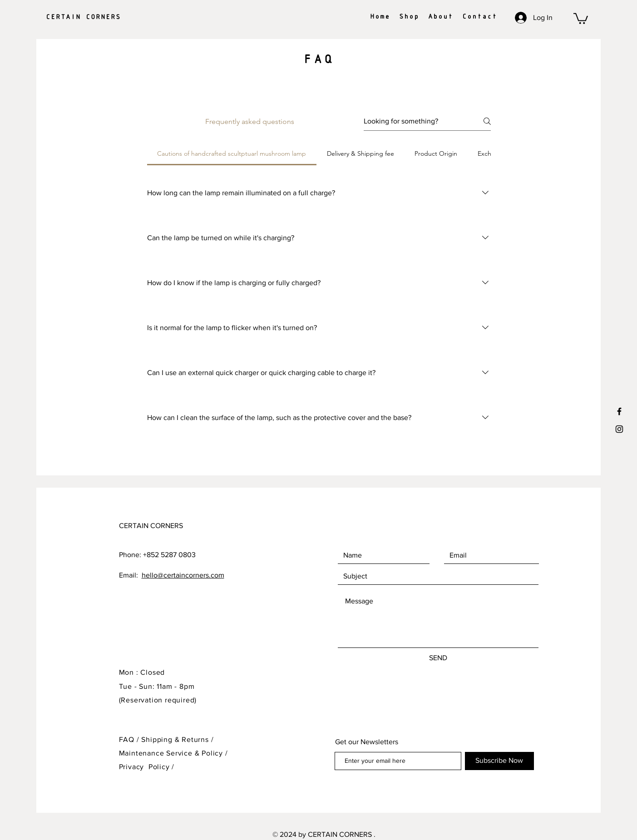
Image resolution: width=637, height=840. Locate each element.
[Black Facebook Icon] (619, 411)
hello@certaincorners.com (183, 575)
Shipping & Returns (175, 739)
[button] (581, 18)
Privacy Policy (144, 767)
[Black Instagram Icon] (619, 429)
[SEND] (438, 658)
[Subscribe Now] (499, 761)
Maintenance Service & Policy (171, 753)
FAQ (127, 739)
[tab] (232, 153)
